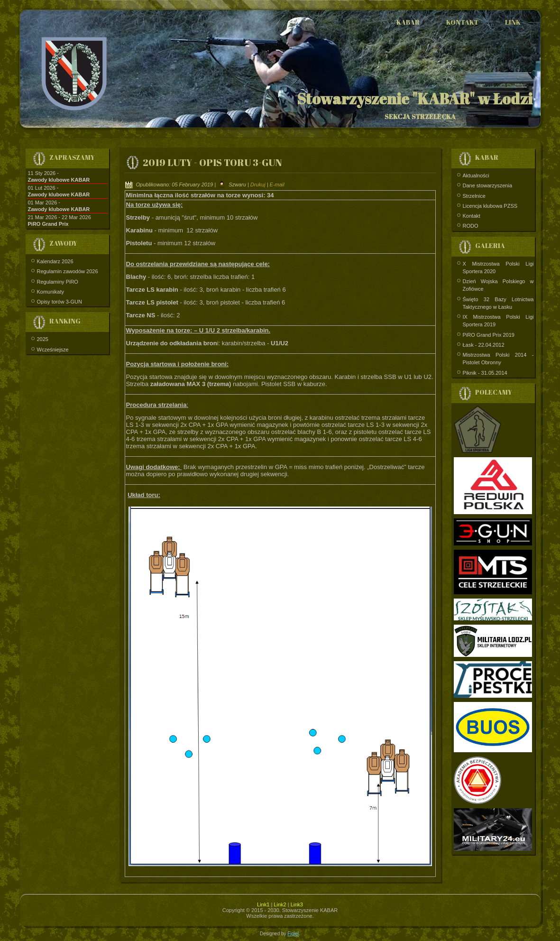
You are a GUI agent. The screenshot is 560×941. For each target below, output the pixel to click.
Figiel (293, 934)
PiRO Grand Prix (48, 224)
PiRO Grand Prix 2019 (489, 335)
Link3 (297, 904)
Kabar (408, 22)
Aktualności (476, 175)
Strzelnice (474, 196)
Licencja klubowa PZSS (490, 206)
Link (513, 22)
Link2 (280, 904)
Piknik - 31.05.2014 (485, 373)
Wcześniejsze (53, 350)
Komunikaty (50, 292)
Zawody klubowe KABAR (59, 180)
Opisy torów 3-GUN (60, 302)
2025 (43, 339)
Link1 (263, 904)
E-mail (277, 185)
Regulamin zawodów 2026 (68, 271)
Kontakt (462, 22)
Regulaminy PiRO (58, 282)
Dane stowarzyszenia (488, 185)
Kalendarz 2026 (55, 261)
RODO (471, 226)
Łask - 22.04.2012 (484, 345)
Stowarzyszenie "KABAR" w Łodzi (415, 98)
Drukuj (259, 185)
